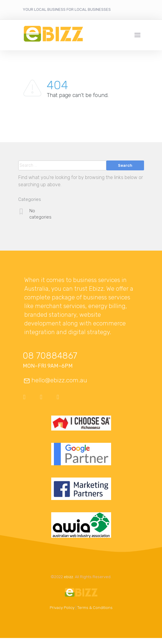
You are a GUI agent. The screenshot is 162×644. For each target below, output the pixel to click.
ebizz (68, 577)
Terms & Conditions (95, 608)
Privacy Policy (62, 608)
